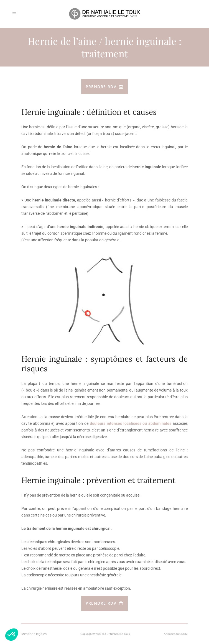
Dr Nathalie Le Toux (118, 634)
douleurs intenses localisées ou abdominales (131, 423)
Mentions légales (34, 634)
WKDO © (99, 634)
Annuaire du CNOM (176, 634)
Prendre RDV (105, 87)
